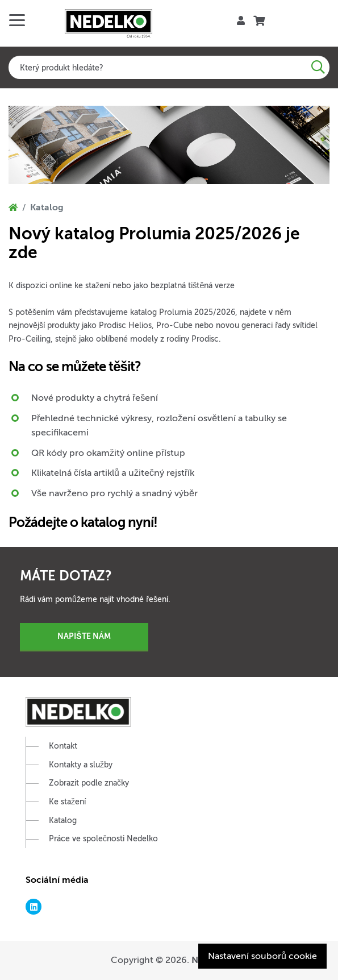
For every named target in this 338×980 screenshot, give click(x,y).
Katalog (63, 821)
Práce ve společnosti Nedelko (103, 839)
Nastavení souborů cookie (262, 956)
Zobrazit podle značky (89, 783)
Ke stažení (67, 802)
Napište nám (84, 636)
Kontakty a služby (81, 765)
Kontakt (63, 746)
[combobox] (169, 67)
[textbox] (169, 67)
